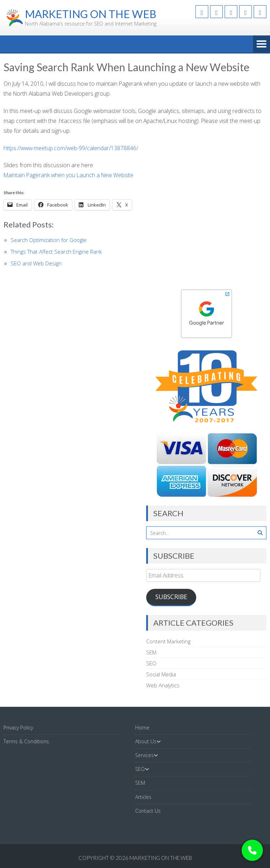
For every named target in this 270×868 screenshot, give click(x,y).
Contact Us (148, 811)
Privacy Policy (18, 728)
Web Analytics (163, 685)
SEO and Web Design (36, 263)
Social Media (161, 674)
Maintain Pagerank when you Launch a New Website (68, 175)
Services (144, 755)
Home (142, 728)
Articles (143, 797)
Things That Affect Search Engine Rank (56, 252)
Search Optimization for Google (49, 240)
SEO (151, 663)
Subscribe (171, 597)
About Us (146, 741)
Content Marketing (168, 641)
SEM (151, 652)
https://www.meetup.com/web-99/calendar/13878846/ (71, 148)
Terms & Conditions (26, 741)
